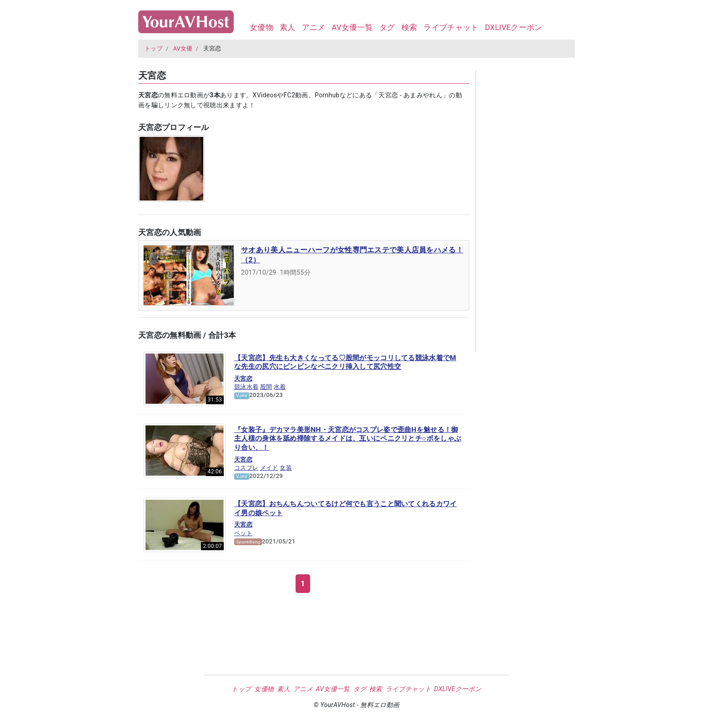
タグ (387, 27)
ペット (243, 533)
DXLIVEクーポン (513, 27)
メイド (269, 468)
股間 (266, 387)
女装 (286, 468)
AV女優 (183, 48)
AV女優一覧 (352, 27)
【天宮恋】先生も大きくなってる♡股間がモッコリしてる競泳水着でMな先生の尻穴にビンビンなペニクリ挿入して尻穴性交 (345, 362)
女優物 (261, 27)
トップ (154, 48)
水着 (280, 387)
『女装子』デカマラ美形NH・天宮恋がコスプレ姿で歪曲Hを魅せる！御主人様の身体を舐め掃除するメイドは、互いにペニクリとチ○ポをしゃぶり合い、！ (348, 439)
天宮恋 (243, 379)
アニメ (314, 27)
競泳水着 (246, 387)
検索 (409, 27)
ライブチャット (451, 27)
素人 (288, 27)
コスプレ (246, 468)
